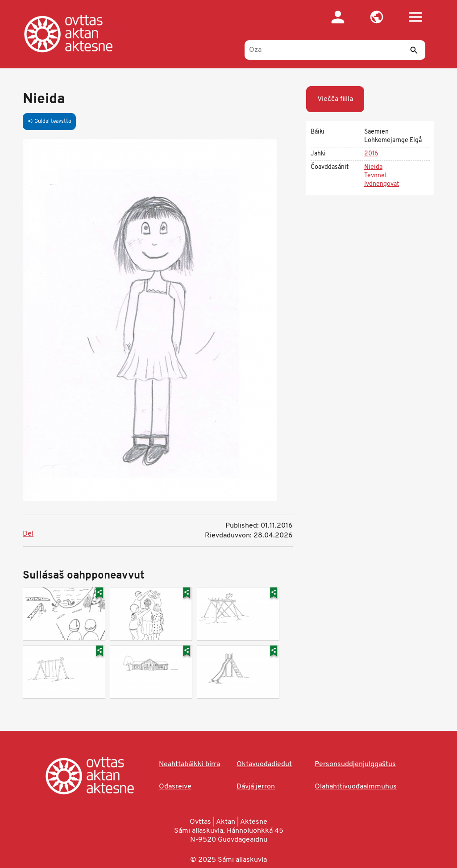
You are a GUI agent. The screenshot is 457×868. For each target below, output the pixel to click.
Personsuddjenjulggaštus (355, 764)
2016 (371, 154)
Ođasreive (175, 787)
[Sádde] (414, 50)
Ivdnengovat (382, 184)
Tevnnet (376, 176)
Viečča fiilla (335, 99)
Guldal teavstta (49, 122)
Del (28, 534)
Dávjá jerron (256, 787)
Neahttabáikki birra (189, 764)
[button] (377, 17)
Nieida (373, 167)
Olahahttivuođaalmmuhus (356, 787)
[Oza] (335, 50)
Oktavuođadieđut (264, 764)
